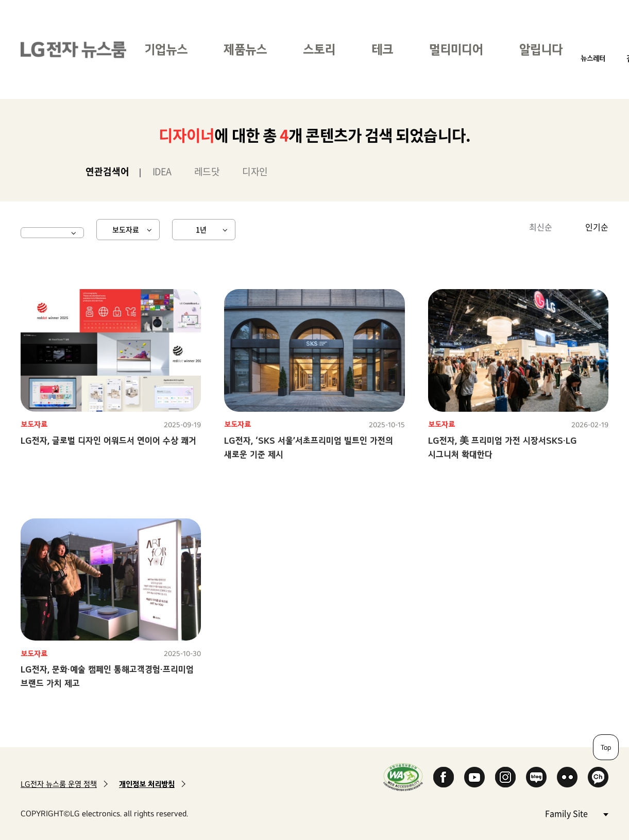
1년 (201, 229)
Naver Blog (536, 777)
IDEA (162, 171)
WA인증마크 (403, 777)
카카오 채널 (598, 777)
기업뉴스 (166, 49)
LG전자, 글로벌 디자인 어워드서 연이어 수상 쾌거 (108, 440)
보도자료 (126, 229)
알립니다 (541, 49)
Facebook (444, 777)
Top (606, 747)
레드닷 (207, 171)
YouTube (474, 777)
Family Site (576, 813)
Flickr (567, 777)
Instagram (505, 777)
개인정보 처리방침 (147, 784)
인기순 (597, 227)
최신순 (541, 227)
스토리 (319, 49)
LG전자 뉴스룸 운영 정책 (59, 784)
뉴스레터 (593, 58)
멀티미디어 (456, 49)
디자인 (255, 171)
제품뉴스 (245, 49)
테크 (382, 49)
